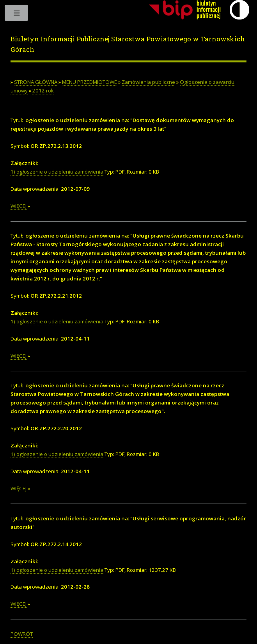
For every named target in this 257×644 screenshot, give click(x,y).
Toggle (17, 15)
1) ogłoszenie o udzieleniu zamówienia (57, 172)
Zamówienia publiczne (148, 82)
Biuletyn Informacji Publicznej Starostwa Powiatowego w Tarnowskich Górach (128, 44)
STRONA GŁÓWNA (36, 82)
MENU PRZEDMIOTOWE (90, 82)
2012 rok (43, 90)
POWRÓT (22, 634)
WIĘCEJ (19, 206)
